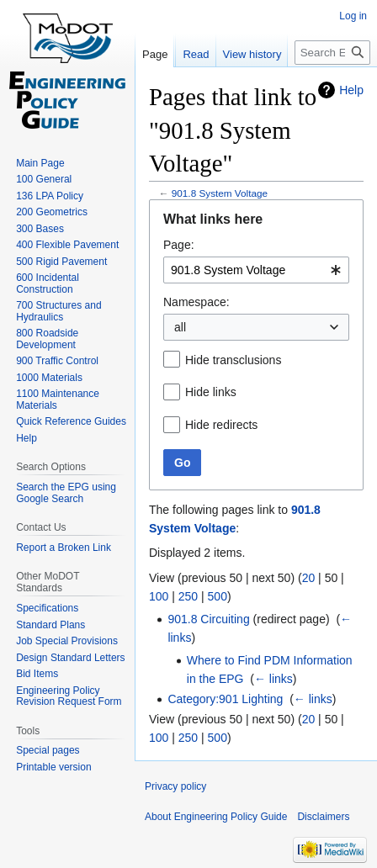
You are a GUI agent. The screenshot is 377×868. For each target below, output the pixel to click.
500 (218, 596)
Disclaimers (323, 817)
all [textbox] (180, 327)
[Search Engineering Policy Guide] (332, 53)
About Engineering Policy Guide (216, 817)
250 (188, 596)
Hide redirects (221, 425)
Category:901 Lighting (225, 699)
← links (273, 679)
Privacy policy (175, 786)
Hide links (211, 392)
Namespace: (196, 302)
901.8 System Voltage (220, 193)
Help (351, 90)
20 (309, 578)
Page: (179, 245)
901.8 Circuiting (208, 619)
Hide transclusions (233, 360)
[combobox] (256, 270)
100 (159, 596)
